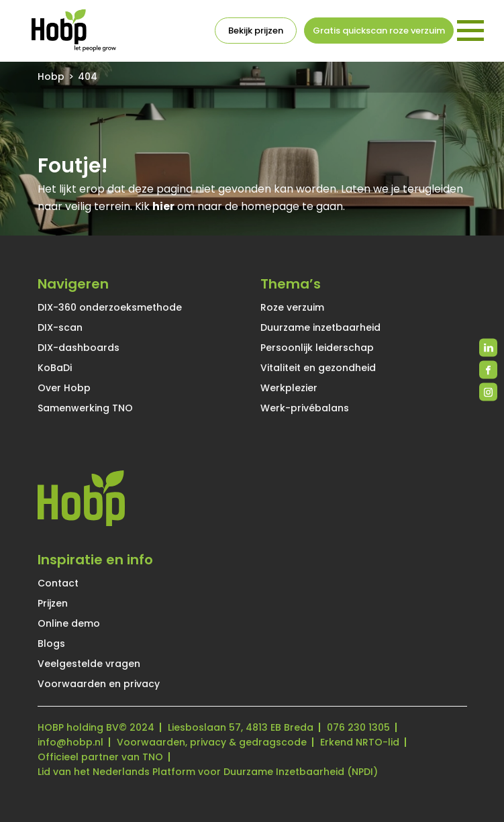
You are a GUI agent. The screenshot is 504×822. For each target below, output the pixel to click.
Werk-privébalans (305, 408)
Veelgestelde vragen (89, 664)
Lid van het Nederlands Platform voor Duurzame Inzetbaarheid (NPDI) (208, 772)
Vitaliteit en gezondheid (318, 368)
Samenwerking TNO (85, 408)
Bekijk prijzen (256, 31)
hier (163, 206)
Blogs (51, 644)
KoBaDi (55, 368)
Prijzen (53, 603)
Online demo (69, 623)
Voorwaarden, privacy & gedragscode (212, 742)
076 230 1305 (358, 727)
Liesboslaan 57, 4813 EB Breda (241, 727)
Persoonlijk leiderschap (317, 348)
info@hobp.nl (70, 742)
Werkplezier (289, 388)
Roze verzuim (292, 307)
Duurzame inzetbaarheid (320, 327)
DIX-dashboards (79, 348)
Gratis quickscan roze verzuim (379, 31)
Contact (58, 583)
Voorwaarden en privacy (99, 684)
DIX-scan (60, 327)
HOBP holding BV (78, 727)
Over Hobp (64, 388)
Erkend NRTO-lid (360, 742)
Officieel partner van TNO (100, 757)
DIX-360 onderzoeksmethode (110, 307)
